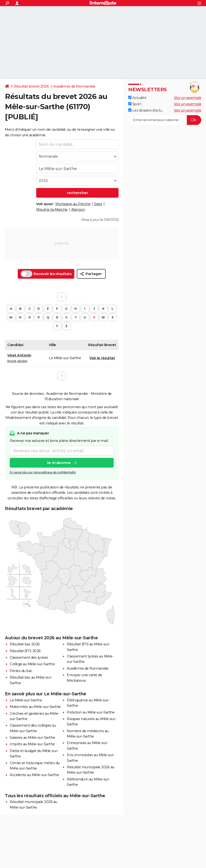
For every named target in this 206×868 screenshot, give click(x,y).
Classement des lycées (29, 657)
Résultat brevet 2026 (31, 86)
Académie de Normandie (74, 86)
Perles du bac (21, 671)
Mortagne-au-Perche (73, 204)
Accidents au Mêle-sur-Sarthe (34, 775)
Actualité (137, 98)
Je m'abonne (59, 463)
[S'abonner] (165, 120)
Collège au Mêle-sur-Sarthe (32, 664)
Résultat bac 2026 (25, 644)
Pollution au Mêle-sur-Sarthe (91, 712)
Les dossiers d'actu (145, 110)
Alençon (78, 210)
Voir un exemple (188, 98)
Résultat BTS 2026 (25, 651)
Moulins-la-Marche (52, 210)
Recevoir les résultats (46, 274)
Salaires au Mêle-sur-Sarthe (32, 738)
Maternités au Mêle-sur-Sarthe (35, 707)
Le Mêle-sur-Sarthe (26, 700)
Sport (135, 104)
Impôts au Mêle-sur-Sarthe (32, 744)
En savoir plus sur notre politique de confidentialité (43, 473)
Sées (98, 204)
